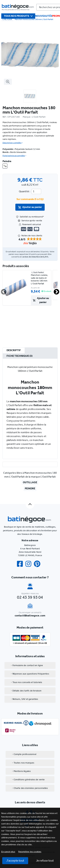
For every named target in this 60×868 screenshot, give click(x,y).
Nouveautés (44, 16)
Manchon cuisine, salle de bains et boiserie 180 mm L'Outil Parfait (39, 279)
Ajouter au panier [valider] (30, 207)
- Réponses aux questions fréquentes (30, 674)
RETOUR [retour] (7, 19)
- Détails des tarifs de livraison (26, 691)
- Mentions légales (21, 771)
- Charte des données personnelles (30, 788)
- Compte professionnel (24, 754)
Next (55, 290)
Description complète (13, 143)
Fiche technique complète (14, 156)
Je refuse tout (45, 861)
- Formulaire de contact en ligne (27, 665)
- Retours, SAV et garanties (24, 699)
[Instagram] (30, 564)
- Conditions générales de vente (28, 780)
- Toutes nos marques (23, 763)
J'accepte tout (15, 861)
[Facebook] (21, 564)
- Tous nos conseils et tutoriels (26, 682)
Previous (2, 290)
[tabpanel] (30, 409)
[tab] (14, 350)
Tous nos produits (18, 16)
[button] (30, 852)
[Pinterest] (38, 564)
